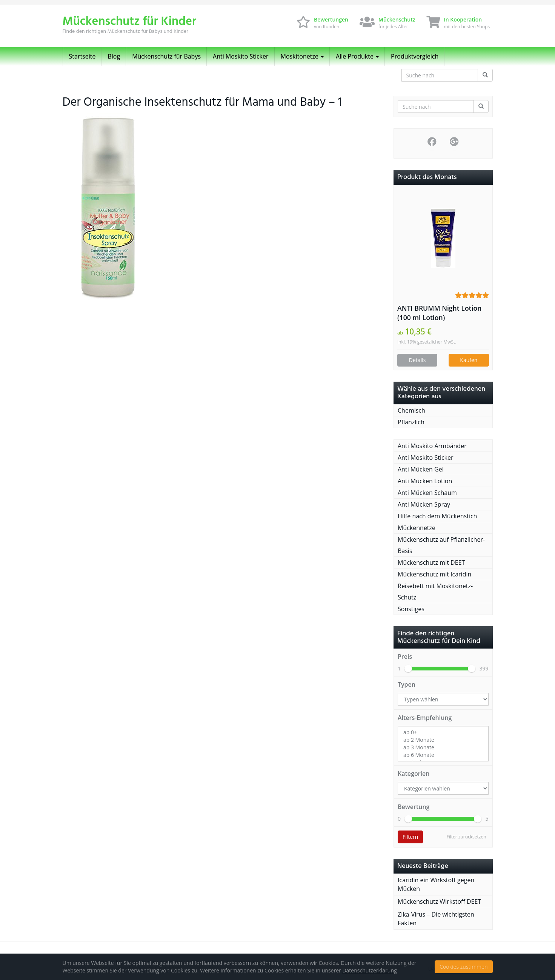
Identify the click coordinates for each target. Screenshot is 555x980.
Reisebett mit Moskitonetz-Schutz (435, 592)
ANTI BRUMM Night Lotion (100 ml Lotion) (439, 313)
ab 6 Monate (443, 755)
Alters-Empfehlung (425, 718)
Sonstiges (411, 609)
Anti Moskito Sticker (241, 56)
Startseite (82, 56)
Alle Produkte (357, 56)
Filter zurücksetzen (466, 837)
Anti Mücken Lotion (425, 481)
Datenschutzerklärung (369, 970)
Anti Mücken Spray (424, 504)
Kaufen (469, 360)
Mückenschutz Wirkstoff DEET (439, 901)
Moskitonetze (302, 56)
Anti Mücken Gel (421, 469)
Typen (407, 684)
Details (417, 360)
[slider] (408, 669)
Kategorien (414, 774)
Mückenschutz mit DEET (431, 562)
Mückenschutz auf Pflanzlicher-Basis (441, 545)
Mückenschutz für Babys (166, 56)
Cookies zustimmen (464, 967)
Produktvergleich (415, 56)
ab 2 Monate (443, 740)
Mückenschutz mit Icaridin (434, 574)
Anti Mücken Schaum (427, 493)
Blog (114, 56)
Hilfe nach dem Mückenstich (437, 516)
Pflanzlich (411, 422)
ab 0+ (443, 732)
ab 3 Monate (443, 747)
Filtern (410, 837)
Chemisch (411, 410)
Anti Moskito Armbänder (432, 446)
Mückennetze (417, 528)
